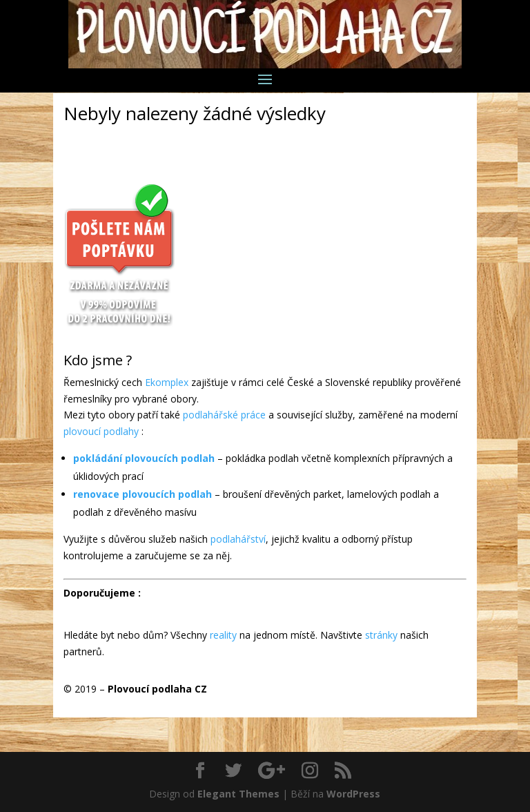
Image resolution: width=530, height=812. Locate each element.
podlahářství (238, 539)
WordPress (353, 794)
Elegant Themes (238, 794)
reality (223, 635)
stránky (381, 635)
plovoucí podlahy (101, 431)
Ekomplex (167, 382)
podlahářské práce (224, 415)
